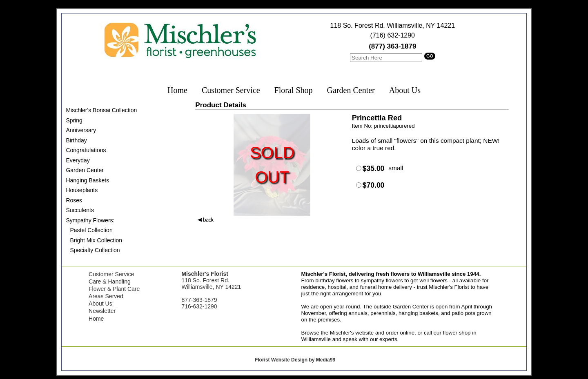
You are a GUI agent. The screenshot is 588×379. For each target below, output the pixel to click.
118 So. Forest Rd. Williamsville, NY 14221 (393, 25)
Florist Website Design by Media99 (295, 360)
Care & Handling (110, 281)
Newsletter (102, 311)
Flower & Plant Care (114, 289)
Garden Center (351, 90)
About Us (405, 90)
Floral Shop (294, 90)
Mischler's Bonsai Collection (101, 110)
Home (177, 90)
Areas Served (106, 296)
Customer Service (231, 90)
